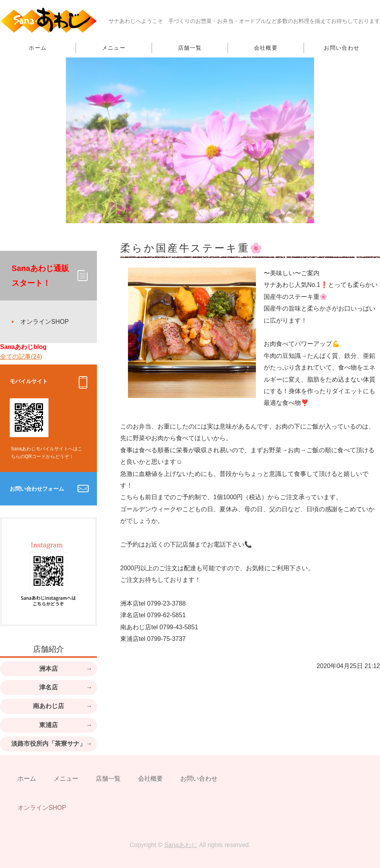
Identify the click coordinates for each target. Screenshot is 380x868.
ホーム (38, 48)
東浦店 (48, 725)
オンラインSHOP (44, 322)
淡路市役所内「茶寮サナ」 (48, 744)
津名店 (48, 687)
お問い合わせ (342, 48)
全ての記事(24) (21, 357)
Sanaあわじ (180, 845)
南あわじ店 (48, 706)
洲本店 (48, 669)
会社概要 (266, 48)
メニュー (114, 48)
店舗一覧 (190, 48)
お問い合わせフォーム (37, 489)
